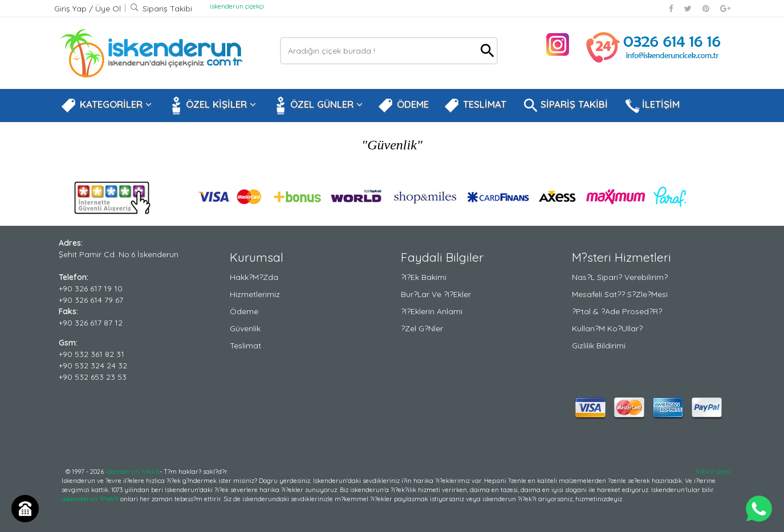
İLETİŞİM (651, 105)
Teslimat (245, 346)
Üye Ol (108, 9)
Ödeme (244, 311)
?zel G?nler (422, 328)
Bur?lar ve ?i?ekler (436, 294)
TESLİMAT (475, 105)
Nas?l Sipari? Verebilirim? (620, 277)
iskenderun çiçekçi (237, 6)
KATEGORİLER (106, 105)
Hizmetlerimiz (255, 294)
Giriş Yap (72, 9)
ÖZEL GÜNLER (317, 105)
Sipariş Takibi (161, 9)
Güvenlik (245, 328)
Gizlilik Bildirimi (599, 346)
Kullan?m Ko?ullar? (607, 328)
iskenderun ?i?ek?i (133, 472)
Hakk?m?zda (254, 277)
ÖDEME (403, 105)
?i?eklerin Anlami (432, 311)
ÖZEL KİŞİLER (211, 105)
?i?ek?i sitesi (713, 472)
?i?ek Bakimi (424, 277)
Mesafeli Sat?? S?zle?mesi (620, 294)
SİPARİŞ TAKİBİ (564, 105)
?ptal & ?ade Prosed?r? (617, 311)
